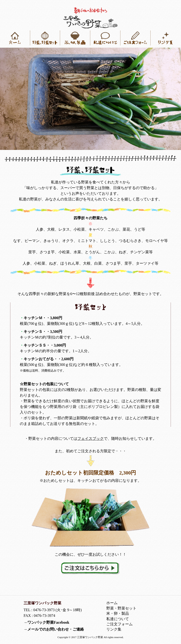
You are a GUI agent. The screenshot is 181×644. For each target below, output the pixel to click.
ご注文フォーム (119, 624)
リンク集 (114, 629)
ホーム (112, 603)
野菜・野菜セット (121, 608)
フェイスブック (90, 439)
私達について (118, 619)
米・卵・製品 (118, 613)
